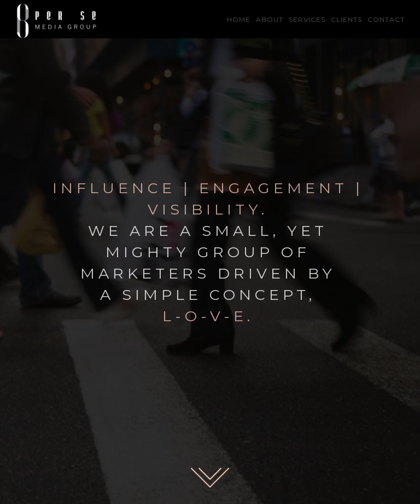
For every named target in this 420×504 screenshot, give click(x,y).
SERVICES (307, 19)
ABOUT (270, 19)
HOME (239, 19)
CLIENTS (346, 19)
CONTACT (386, 19)
